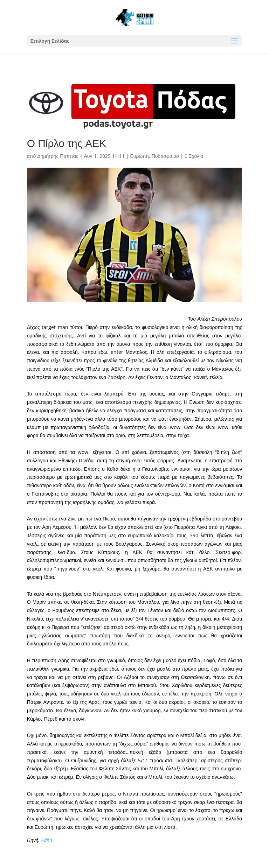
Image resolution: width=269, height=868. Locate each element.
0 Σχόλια (194, 156)
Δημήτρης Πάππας (58, 156)
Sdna (47, 840)
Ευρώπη (140, 156)
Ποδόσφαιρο (165, 156)
